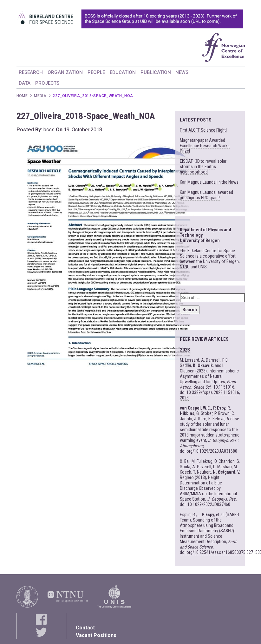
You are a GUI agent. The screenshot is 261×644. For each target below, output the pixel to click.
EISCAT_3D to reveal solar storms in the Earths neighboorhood (203, 167)
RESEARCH (31, 72)
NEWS (182, 72)
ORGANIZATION (65, 72)
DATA (25, 83)
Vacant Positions (96, 635)
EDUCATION (123, 72)
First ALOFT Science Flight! (203, 130)
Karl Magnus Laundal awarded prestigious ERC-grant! (206, 195)
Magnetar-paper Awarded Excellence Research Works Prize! (205, 146)
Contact (85, 628)
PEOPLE (96, 72)
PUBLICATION (156, 72)
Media (40, 96)
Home (22, 96)
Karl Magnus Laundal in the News (209, 182)
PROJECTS (47, 83)
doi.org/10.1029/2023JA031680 (209, 451)
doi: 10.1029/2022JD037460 (205, 504)
